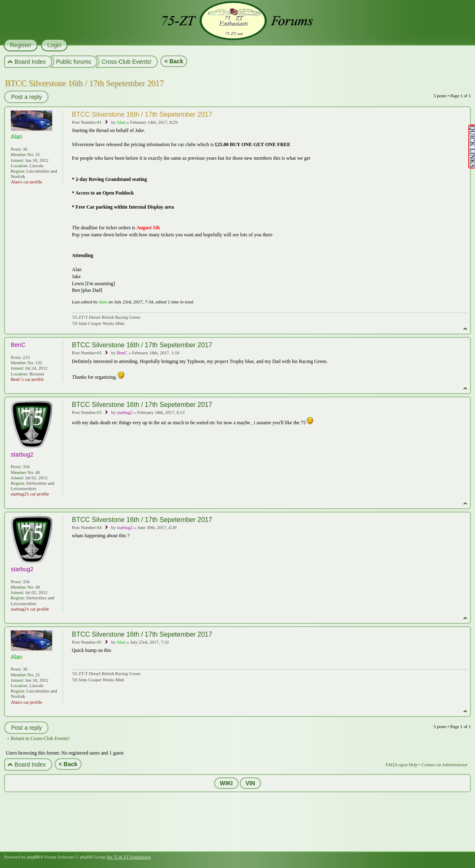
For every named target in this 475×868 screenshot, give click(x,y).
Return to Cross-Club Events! (40, 738)
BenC (122, 353)
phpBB (33, 857)
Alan (121, 122)
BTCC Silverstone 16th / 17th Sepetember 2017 (84, 83)
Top (465, 329)
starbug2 (125, 412)
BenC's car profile (27, 379)
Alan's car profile (27, 182)
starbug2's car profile (30, 494)
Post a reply (26, 97)
